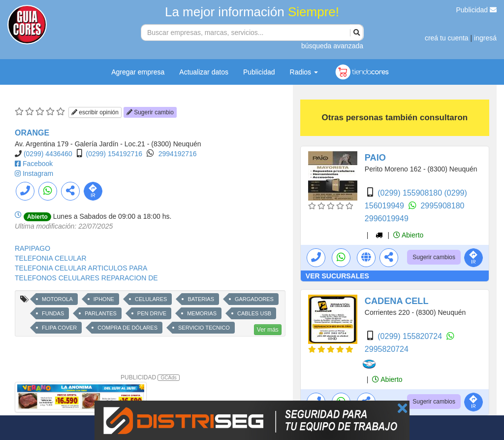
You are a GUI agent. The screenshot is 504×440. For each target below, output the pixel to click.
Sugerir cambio (150, 112)
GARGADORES (254, 299)
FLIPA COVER (59, 328)
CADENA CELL (397, 301)
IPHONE (104, 299)
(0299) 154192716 (114, 154)
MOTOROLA (57, 299)
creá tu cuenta (447, 38)
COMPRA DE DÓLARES (127, 328)
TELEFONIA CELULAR (51, 258)
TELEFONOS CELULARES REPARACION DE (86, 278)
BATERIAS (201, 299)
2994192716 (178, 154)
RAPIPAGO (32, 248)
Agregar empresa (138, 72)
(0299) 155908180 (411, 193)
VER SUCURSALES (337, 276)
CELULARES (151, 299)
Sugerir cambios (434, 257)
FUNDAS (53, 313)
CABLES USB (254, 313)
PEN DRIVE (152, 313)
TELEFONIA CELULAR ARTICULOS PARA (81, 268)
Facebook (38, 164)
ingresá (485, 38)
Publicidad (477, 10)
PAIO (375, 158)
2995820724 (387, 349)
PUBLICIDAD (150, 377)
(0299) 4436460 (48, 154)
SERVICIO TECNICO (204, 328)
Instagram (38, 173)
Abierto (408, 235)
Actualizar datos (204, 72)
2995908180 (442, 206)
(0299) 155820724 (411, 336)
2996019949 (387, 219)
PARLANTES (101, 313)
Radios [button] (304, 72)
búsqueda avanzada (332, 46)
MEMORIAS (202, 313)
